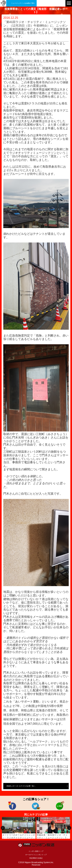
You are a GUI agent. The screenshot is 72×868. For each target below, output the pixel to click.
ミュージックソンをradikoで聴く (23, 3)
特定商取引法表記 (36, 858)
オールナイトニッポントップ (36, 855)
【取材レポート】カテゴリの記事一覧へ (21, 786)
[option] (19, 828)
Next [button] (69, 828)
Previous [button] (3, 828)
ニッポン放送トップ (36, 851)
